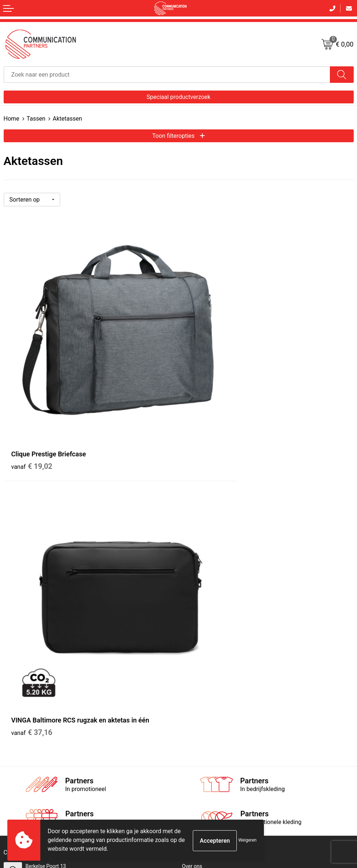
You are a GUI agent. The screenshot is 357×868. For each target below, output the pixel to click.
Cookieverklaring (201, 659)
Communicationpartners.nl (213, 579)
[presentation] (298, 754)
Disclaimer (194, 678)
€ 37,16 (207, 406)
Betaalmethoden (22, 669)
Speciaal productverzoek (178, 97)
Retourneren (18, 678)
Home (12, 119)
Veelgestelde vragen (205, 559)
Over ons (192, 540)
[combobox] (167, 75)
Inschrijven (179, 783)
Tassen (36, 119)
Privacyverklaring (202, 669)
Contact (13, 649)
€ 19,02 (32, 406)
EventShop (194, 569)
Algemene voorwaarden (209, 649)
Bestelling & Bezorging (29, 659)
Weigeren (247, 840)
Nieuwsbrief (196, 550)
